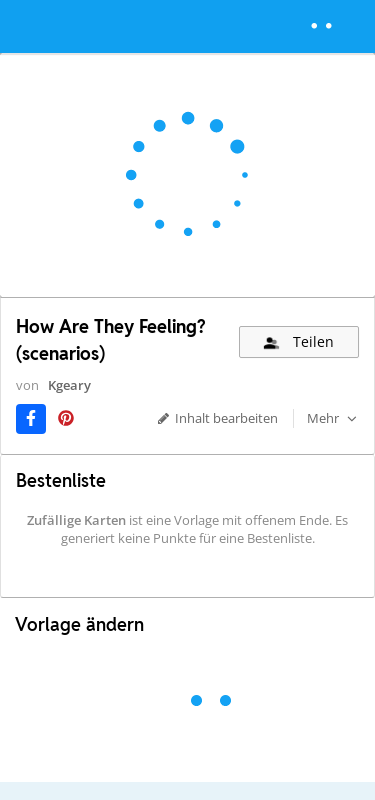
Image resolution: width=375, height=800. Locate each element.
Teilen (297, 341)
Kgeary (69, 385)
